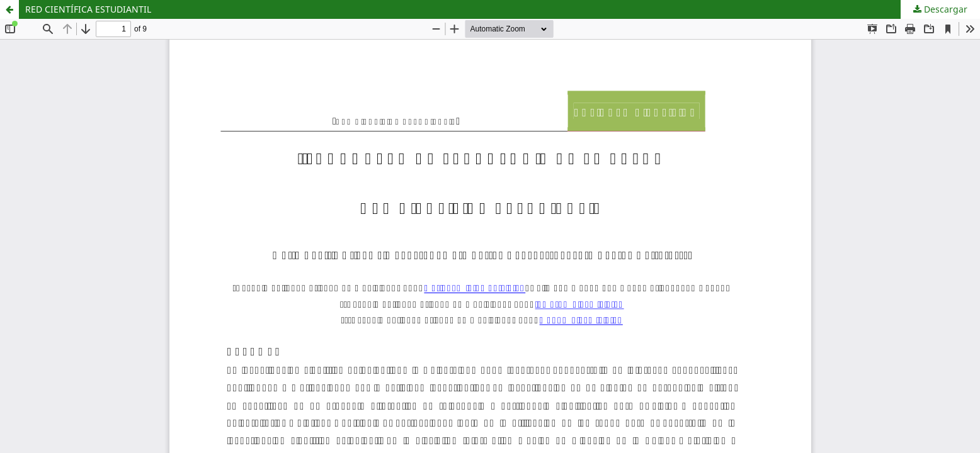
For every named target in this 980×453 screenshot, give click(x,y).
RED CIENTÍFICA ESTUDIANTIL (88, 9)
